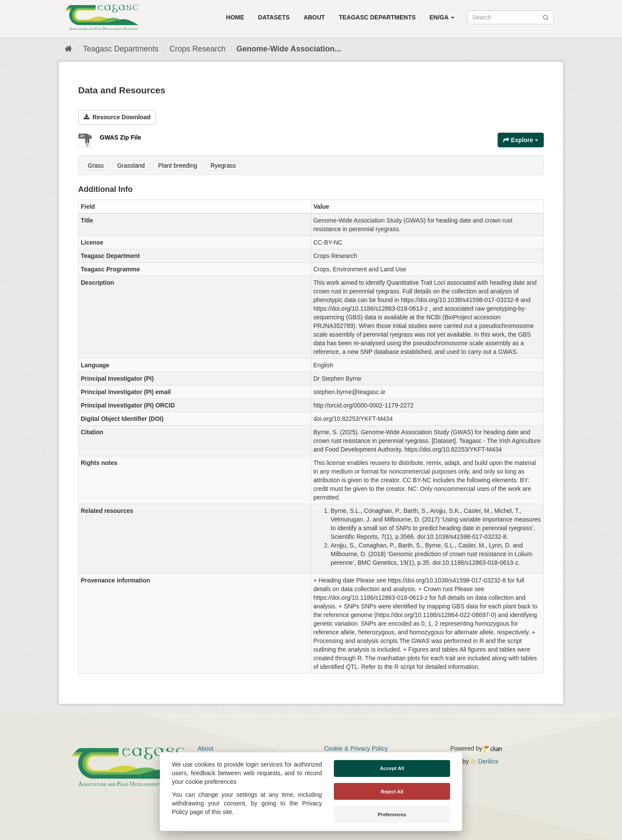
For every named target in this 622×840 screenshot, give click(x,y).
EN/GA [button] (442, 17)
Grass (96, 165)
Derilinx (484, 761)
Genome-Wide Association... (289, 49)
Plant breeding (178, 165)
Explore (521, 140)
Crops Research (197, 49)
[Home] (68, 49)
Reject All (392, 792)
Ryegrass (223, 165)
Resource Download (117, 117)
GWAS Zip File (121, 137)
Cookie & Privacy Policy (356, 748)
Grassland (131, 165)
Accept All (392, 768)
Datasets (274, 17)
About (314, 17)
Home (235, 17)
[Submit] (546, 17)
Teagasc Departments (377, 17)
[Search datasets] (511, 17)
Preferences (392, 815)
